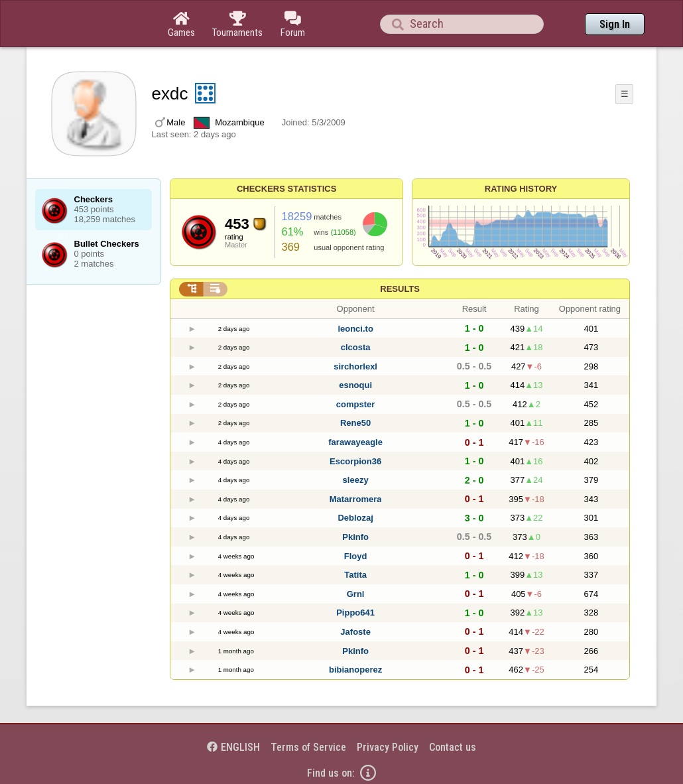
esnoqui (355, 385)
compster (356, 404)
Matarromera (356, 499)
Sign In (615, 24)
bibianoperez (355, 670)
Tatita (355, 575)
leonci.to (355, 329)
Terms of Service (308, 747)
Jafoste (355, 632)
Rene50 (355, 423)
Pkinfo (355, 537)
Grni (356, 594)
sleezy (356, 480)
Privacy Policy (388, 747)
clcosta (356, 347)
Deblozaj (355, 518)
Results (400, 289)
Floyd (356, 556)
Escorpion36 (355, 461)
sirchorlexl (355, 366)
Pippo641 (355, 613)
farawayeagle (355, 442)
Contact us (453, 747)
